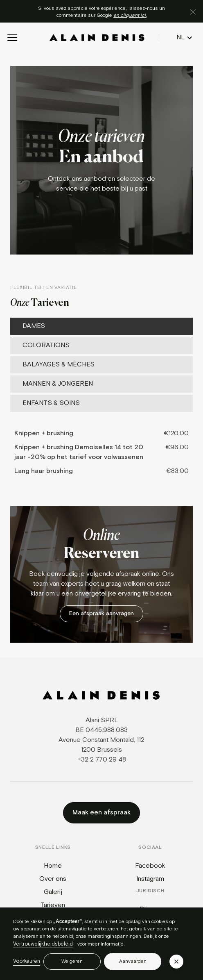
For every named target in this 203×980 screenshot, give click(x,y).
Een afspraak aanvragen (101, 614)
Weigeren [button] (72, 961)
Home (53, 866)
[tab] (101, 326)
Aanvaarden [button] (133, 961)
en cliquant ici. (130, 15)
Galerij (53, 892)
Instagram (150, 879)
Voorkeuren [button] (27, 961)
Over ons (53, 879)
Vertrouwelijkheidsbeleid (43, 944)
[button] (12, 38)
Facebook (150, 866)
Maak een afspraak (101, 813)
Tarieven (53, 905)
